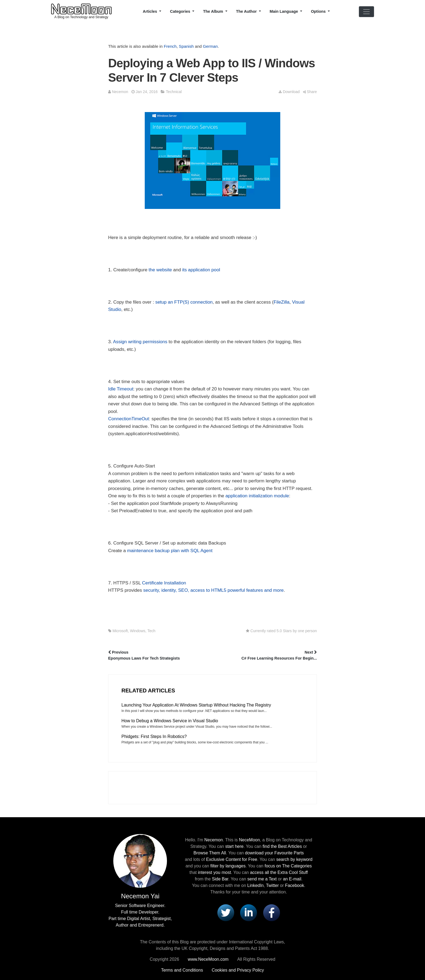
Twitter (272, 885)
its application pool (201, 270)
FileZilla (281, 302)
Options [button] (319, 11)
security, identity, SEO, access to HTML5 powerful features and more (213, 590)
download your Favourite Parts (274, 853)
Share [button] (310, 92)
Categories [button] (181, 11)
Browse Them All (210, 853)
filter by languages (228, 866)
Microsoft (120, 631)
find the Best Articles (282, 846)
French (170, 46)
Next (265, 656)
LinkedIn (255, 885)
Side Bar (220, 879)
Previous (160, 656)
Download (289, 92)
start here (234, 846)
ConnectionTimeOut (129, 419)
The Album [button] (214, 11)
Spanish (186, 46)
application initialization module (257, 496)
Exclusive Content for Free (232, 859)
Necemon (120, 92)
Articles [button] (151, 11)
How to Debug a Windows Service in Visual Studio (170, 721)
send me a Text (262, 879)
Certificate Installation (164, 583)
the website (160, 270)
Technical (174, 92)
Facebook (295, 885)
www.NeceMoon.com (208, 959)
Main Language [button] (284, 11)
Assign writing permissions (140, 342)
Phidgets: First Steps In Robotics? (154, 736)
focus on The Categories (288, 866)
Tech (152, 631)
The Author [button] (247, 11)
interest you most (214, 872)
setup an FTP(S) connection (184, 302)
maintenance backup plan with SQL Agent (170, 551)
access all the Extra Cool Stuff (279, 872)
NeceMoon (249, 840)
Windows (138, 631)
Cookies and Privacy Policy (238, 970)
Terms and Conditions (182, 970)
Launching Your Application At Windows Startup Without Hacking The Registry (196, 705)
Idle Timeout (121, 389)
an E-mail (292, 879)
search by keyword (294, 859)
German (210, 46)
